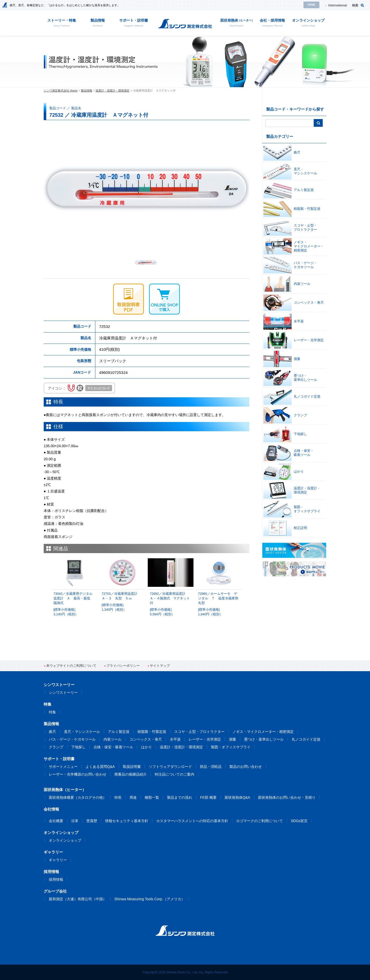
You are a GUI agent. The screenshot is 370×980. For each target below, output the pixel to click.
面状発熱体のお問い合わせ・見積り (287, 797)
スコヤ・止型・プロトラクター (199, 732)
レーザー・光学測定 (205, 739)
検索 (355, 5)
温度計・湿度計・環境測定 (113, 91)
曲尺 (52, 732)
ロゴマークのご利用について (260, 821)
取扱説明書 (132, 767)
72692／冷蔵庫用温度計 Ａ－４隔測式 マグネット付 (171, 604)
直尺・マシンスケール (82, 732)
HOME (311, 5)
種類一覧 (152, 797)
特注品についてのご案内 (174, 774)
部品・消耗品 (211, 767)
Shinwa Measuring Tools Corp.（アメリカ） (150, 899)
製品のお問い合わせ (246, 767)
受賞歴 (92, 821)
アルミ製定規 (119, 732)
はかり (146, 747)
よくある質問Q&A (100, 767)
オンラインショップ (65, 840)
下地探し (78, 747)
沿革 (75, 821)
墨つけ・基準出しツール (264, 739)
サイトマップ (160, 666)
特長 (118, 797)
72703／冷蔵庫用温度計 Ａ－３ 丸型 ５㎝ (123, 602)
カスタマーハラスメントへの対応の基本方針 (192, 821)
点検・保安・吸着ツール (113, 747)
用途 (133, 797)
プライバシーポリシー (123, 666)
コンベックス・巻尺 (146, 739)
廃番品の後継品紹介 (131, 774)
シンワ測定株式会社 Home (61, 91)
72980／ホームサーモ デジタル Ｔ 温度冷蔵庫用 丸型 (220, 604)
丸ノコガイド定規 (306, 739)
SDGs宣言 (299, 821)
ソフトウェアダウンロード (170, 767)
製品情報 (87, 91)
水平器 (175, 739)
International (338, 5)
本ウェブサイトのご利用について (71, 666)
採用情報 (56, 879)
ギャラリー (58, 860)
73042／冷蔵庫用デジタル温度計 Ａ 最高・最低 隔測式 (74, 604)
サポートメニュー (63, 767)
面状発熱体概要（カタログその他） (78, 797)
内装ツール (113, 739)
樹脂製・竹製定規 (152, 732)
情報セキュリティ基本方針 (127, 821)
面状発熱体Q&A (237, 797)
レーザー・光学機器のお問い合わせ (78, 774)
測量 (233, 739)
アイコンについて (99, 388)
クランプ (56, 747)
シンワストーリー (63, 693)
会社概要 (56, 821)
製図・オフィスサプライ (231, 747)
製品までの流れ (180, 797)
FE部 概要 (208, 797)
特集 (52, 712)
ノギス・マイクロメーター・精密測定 (263, 732)
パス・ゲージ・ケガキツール (72, 739)
